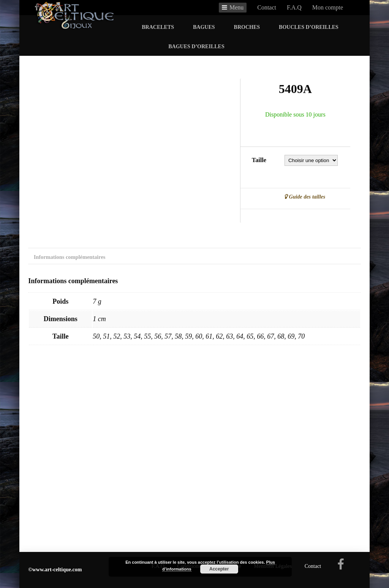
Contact (267, 7)
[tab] (70, 259)
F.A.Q (294, 7)
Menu (236, 7)
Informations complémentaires (70, 257)
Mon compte (328, 7)
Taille (259, 160)
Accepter (219, 569)
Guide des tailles (306, 197)
